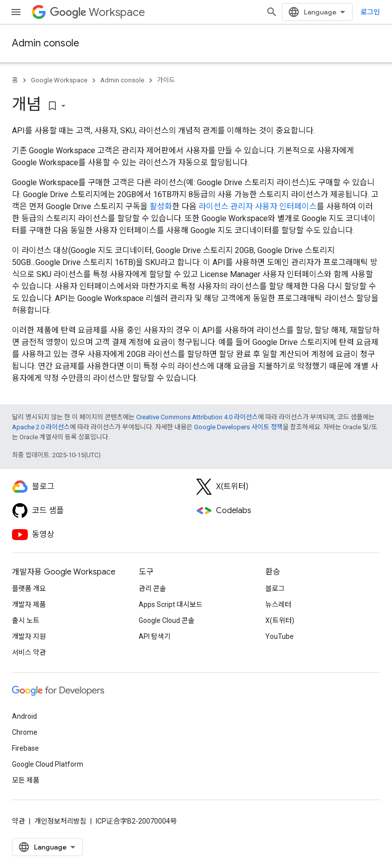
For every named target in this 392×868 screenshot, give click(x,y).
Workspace (98, 12)
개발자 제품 (29, 604)
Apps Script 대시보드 (171, 604)
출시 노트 (26, 620)
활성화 (161, 206)
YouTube (280, 636)
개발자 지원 (29, 636)
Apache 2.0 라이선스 (41, 427)
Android (24, 716)
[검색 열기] (272, 12)
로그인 (370, 12)
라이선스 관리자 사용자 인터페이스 (258, 206)
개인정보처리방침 (60, 821)
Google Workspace (59, 80)
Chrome (25, 732)
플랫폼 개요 (29, 588)
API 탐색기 (155, 636)
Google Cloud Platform (48, 764)
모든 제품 (26, 780)
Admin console (46, 43)
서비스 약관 (29, 652)
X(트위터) (280, 620)
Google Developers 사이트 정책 (238, 427)
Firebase (25, 748)
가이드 (166, 80)
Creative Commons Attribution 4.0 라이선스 (197, 417)
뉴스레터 (278, 604)
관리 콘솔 (152, 588)
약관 (18, 821)
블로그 (275, 588)
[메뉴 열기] (16, 12)
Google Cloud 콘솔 (167, 620)
